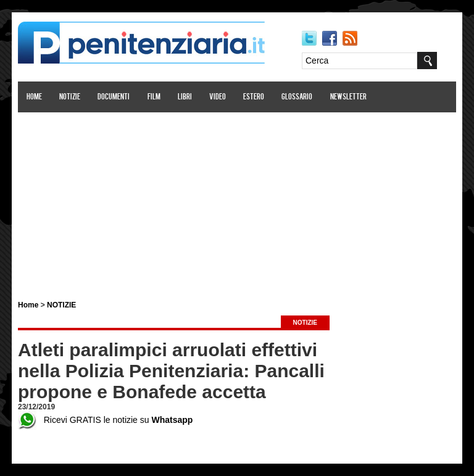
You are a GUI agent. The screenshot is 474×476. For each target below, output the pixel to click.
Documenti (114, 97)
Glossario (297, 97)
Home (34, 97)
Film (154, 97)
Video (218, 97)
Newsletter (348, 97)
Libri (185, 97)
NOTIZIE (61, 305)
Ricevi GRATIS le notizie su (105, 420)
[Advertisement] (237, 199)
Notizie (70, 97)
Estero (254, 97)
